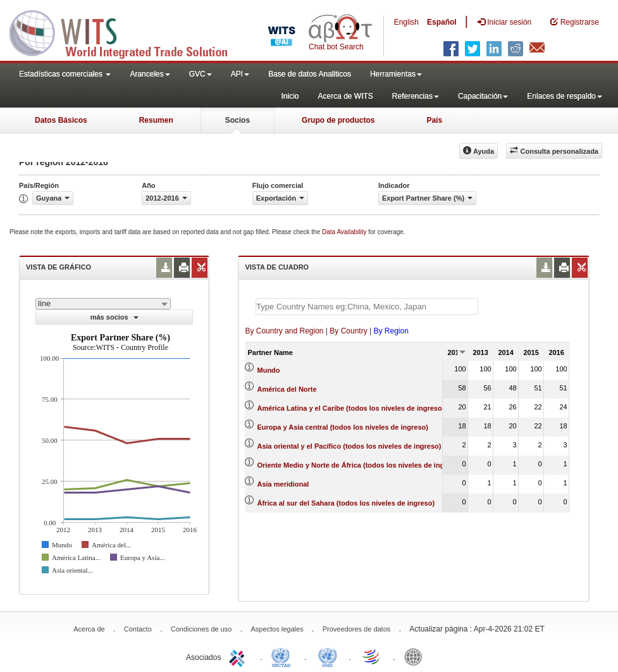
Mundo (269, 370)
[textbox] (367, 307)
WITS (127, 32)
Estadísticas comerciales (65, 74)
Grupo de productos (338, 120)
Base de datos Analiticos (310, 74)
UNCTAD (283, 656)
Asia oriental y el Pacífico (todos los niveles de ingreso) (349, 446)
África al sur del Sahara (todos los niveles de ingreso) (346, 503)
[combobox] (103, 304)
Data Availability (345, 232)
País (434, 120)
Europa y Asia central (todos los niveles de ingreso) (343, 427)
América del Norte (287, 389)
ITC (239, 656)
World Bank (416, 656)
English (406, 22)
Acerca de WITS (345, 96)
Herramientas (396, 74)
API (240, 74)
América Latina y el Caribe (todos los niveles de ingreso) (351, 408)
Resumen (156, 120)
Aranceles (150, 74)
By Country (348, 331)
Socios (238, 120)
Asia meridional (283, 484)
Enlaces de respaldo (565, 96)
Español (442, 22)
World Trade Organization (372, 656)
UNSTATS (328, 656)
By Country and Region (284, 331)
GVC (201, 74)
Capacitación (483, 96)
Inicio (290, 96)
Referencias (416, 96)
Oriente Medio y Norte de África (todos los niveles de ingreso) (360, 465)
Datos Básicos (61, 120)
